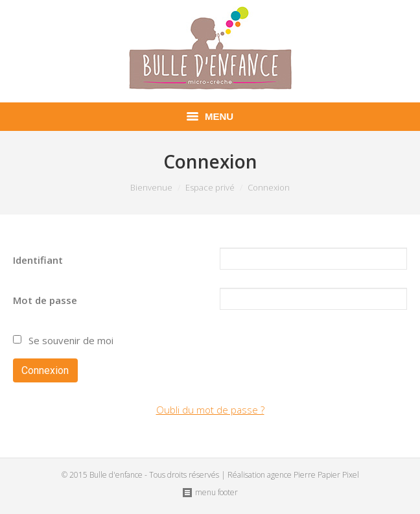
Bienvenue (151, 187)
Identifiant (38, 260)
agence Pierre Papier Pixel (313, 475)
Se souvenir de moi (70, 340)
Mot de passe (45, 300)
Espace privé (210, 187)
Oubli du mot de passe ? (210, 410)
